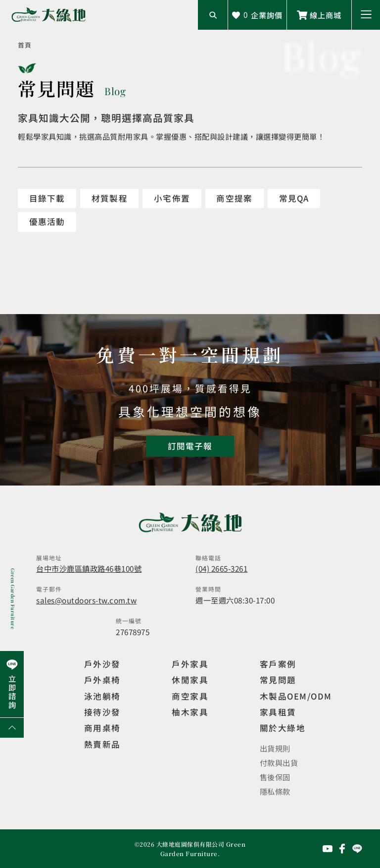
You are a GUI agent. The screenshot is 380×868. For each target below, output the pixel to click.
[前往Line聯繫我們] (357, 849)
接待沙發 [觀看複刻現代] (102, 712)
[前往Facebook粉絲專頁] (342, 849)
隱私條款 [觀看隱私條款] (275, 791)
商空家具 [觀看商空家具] (190, 696)
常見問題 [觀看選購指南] (278, 680)
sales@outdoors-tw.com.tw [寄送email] (86, 600)
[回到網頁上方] (12, 728)
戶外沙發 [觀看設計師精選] (102, 664)
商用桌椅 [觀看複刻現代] (102, 728)
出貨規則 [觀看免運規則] (275, 748)
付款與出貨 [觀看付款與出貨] (279, 762)
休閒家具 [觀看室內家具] (190, 680)
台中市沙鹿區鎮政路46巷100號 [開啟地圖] (89, 568)
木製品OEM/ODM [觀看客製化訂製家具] (296, 696)
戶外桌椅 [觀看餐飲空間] (102, 680)
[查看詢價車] (257, 15)
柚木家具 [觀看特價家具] (190, 712)
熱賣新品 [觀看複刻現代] (102, 744)
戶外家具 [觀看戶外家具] (190, 664)
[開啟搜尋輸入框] (213, 15)
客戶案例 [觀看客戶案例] (278, 664)
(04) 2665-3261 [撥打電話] (221, 568)
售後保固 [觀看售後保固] (275, 777)
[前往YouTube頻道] (328, 849)
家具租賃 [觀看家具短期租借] (278, 712)
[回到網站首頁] (48, 15)
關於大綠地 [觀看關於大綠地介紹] (283, 728)
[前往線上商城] (319, 15)
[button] (366, 15)
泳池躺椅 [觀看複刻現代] (102, 696)
